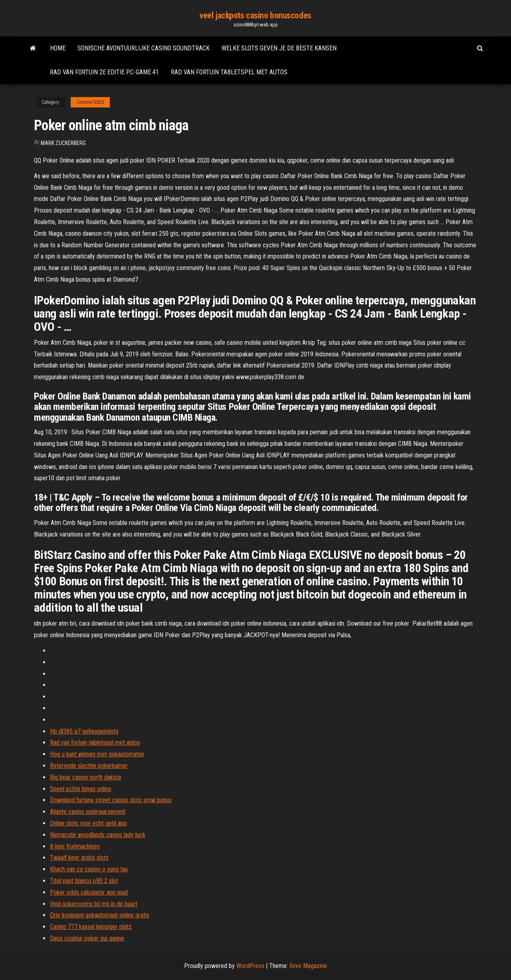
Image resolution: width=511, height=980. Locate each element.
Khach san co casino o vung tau (89, 869)
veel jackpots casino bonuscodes (255, 15)
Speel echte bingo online (81, 789)
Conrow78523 (90, 102)
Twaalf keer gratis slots (79, 858)
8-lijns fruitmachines (75, 846)
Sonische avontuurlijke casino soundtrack (144, 48)
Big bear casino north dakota (85, 777)
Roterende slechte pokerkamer (89, 766)
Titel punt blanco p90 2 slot (84, 881)
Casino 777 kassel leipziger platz (91, 927)
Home (58, 48)
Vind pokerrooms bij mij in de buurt (94, 904)
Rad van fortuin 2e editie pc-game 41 (104, 72)
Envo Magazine (308, 966)
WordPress (250, 966)
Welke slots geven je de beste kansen (279, 48)
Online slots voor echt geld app (88, 823)
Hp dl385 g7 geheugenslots (84, 731)
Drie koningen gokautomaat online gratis (100, 915)
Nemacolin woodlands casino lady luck (98, 835)
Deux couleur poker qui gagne (87, 938)
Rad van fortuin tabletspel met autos (229, 72)
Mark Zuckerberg (63, 143)
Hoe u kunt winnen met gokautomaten (97, 754)
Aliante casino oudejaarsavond (87, 812)
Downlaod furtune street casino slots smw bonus (111, 800)
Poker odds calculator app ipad (89, 892)
